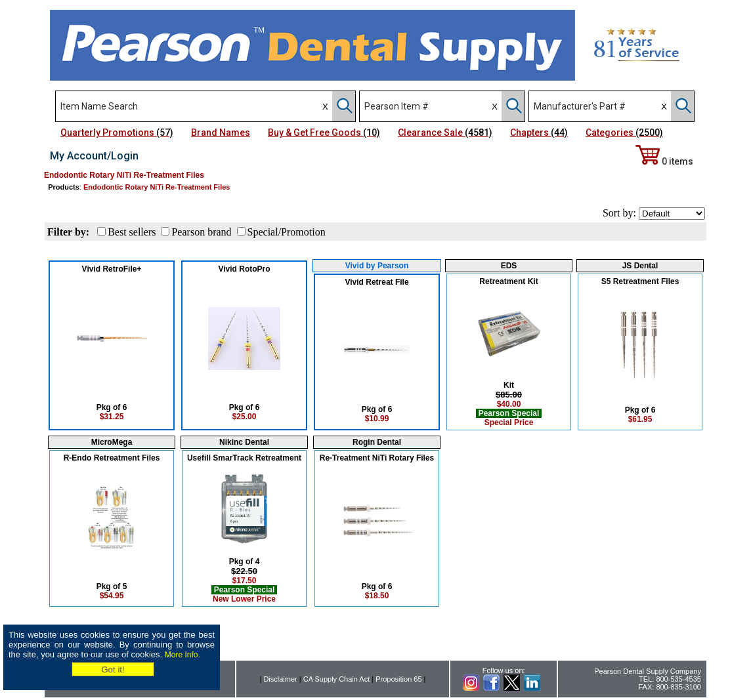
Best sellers (132, 232)
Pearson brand (201, 232)
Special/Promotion (287, 232)
